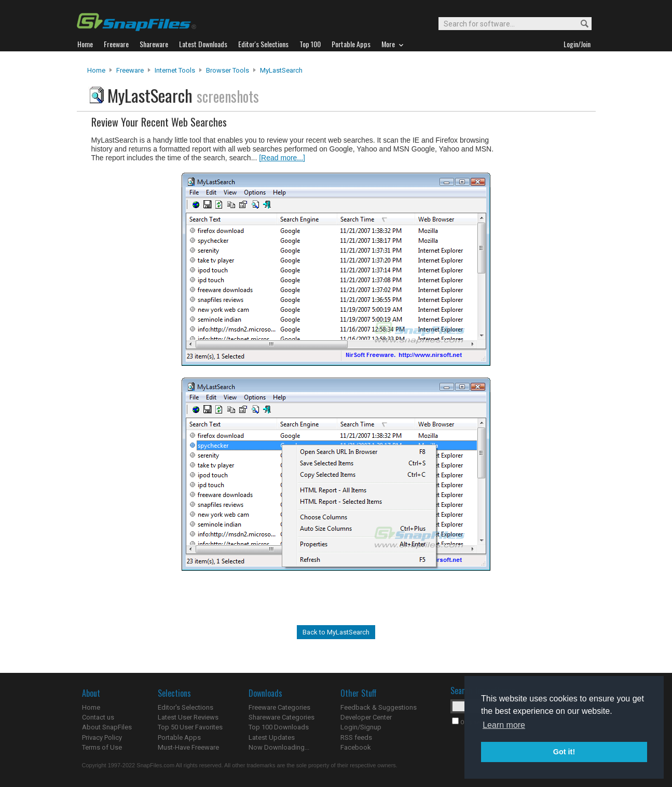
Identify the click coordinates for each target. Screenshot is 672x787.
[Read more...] (282, 158)
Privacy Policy (102, 737)
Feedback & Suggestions (379, 707)
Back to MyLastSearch (336, 632)
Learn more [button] (504, 725)
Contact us (98, 717)
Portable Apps (179, 737)
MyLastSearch (281, 70)
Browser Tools (228, 70)
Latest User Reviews (188, 717)
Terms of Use (102, 747)
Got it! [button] (564, 752)
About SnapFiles (107, 727)
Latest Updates (272, 737)
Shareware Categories (282, 717)
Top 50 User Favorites (190, 727)
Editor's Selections (186, 707)
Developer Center (366, 717)
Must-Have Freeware (188, 747)
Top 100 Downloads (279, 727)
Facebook (356, 747)
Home (96, 70)
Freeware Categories (279, 707)
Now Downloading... (279, 747)
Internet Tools (175, 70)
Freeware (130, 70)
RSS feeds (356, 737)
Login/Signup (361, 727)
